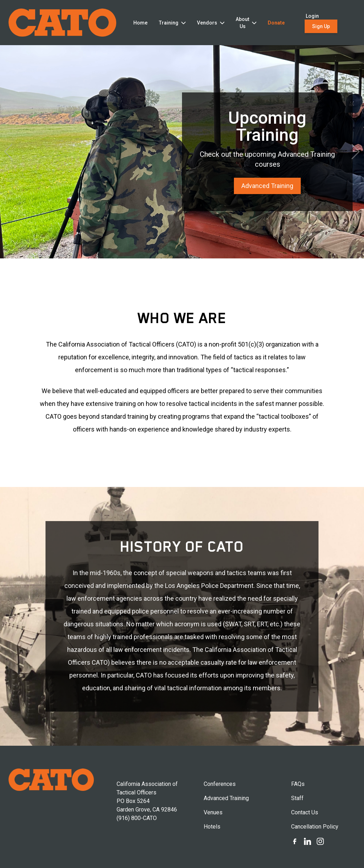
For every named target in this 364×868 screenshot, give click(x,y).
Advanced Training (267, 186)
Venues (213, 812)
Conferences (220, 784)
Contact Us (305, 812)
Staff (297, 798)
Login (312, 16)
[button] (8, 152)
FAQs (298, 784)
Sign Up (321, 26)
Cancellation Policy (315, 827)
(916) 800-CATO (137, 818)
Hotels (212, 827)
